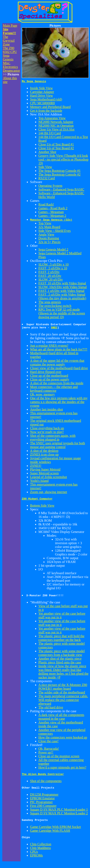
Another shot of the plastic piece (60, 660)
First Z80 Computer (43, 809)
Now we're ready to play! (47, 433)
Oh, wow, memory (43, 396)
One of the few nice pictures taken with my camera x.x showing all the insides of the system (59, 403)
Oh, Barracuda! (49, 751)
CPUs (34, 856)
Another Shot (47, 153)
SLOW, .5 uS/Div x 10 (54, 265)
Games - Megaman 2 (52, 216)
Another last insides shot (47, 411)
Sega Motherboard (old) (46, 100)
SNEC (54, 329)
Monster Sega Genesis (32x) (51, 220)
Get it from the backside (46, 111)
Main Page (10, 26)
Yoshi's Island (39, 482)
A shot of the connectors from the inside (57, 384)
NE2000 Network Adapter (56, 122)
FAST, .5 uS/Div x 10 (53, 269)
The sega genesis (50, 303)
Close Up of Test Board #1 (56, 145)
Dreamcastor (11, 71)
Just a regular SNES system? (49, 347)
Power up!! (46, 754)
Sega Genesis (8, 57)
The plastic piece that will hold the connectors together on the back (61, 640)
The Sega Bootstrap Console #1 (60, 171)
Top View (45, 224)
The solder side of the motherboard (62, 694)
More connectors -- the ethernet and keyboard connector (54, 390)
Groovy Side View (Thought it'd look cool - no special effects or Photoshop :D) (63, 160)
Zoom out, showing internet (49, 493)
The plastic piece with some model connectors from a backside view (62, 655)
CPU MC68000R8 (43, 104)
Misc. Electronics (10, 65)
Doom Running (49, 239)
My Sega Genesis (34, 82)
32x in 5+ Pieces (49, 243)
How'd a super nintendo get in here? (62, 769)
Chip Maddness (41, 852)
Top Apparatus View (52, 119)
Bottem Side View (42, 507)
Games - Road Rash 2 (53, 209)
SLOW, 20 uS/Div (51, 280)
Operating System (50, 186)
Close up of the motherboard (49, 377)
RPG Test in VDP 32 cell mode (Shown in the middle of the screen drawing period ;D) (62, 314)
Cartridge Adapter (42, 92)
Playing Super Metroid (45, 471)
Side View (45, 168)
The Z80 (9, 48)
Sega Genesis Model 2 (53, 250)
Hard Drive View (42, 96)
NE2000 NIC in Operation (56, 126)
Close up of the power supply (50, 381)
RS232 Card (47, 179)
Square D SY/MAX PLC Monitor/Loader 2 (59, 816)
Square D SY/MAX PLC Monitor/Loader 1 (59, 813)
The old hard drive (51, 709)
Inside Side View (41, 89)
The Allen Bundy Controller (43, 776)
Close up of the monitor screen (59, 758)
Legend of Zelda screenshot (49, 478)
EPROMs (36, 860)
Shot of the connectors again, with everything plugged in (53, 439)
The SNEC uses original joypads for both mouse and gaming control (58, 446)
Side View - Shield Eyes (55, 231)
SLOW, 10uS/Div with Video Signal (63, 288)
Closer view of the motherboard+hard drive (59, 369)
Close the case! (49, 743)
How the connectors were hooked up (63, 739)
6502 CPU (10, 52)
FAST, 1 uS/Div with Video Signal (61, 291)
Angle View (46, 235)
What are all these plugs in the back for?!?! (59, 351)
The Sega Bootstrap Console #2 (60, 175)
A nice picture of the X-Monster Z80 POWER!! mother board (63, 689)
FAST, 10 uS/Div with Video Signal (62, 284)
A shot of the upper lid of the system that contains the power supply (57, 364)
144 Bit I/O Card (50, 134)
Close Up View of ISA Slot (56, 130)
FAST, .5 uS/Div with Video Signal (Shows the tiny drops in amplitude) (62, 297)
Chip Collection (41, 849)
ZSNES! (36, 467)
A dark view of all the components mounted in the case (61, 719)
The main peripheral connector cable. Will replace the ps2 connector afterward (63, 702)
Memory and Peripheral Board (50, 107)
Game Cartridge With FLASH (50, 834)
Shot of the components (46, 783)
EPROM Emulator (43, 801)
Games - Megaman (51, 213)
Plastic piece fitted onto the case (60, 664)
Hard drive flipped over (46, 373)
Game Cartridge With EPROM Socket (55, 831)
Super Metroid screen (44, 474)
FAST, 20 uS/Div (50, 276)
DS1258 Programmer (44, 798)
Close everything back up (47, 429)
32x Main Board (49, 228)
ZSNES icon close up (44, 456)
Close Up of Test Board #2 (56, 149)
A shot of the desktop (44, 452)
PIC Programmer (41, 805)
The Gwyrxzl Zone (9, 41)
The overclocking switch (55, 306)
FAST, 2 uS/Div (49, 273)
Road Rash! (46, 205)
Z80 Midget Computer (37, 500)
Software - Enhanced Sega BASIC (61, 190)
